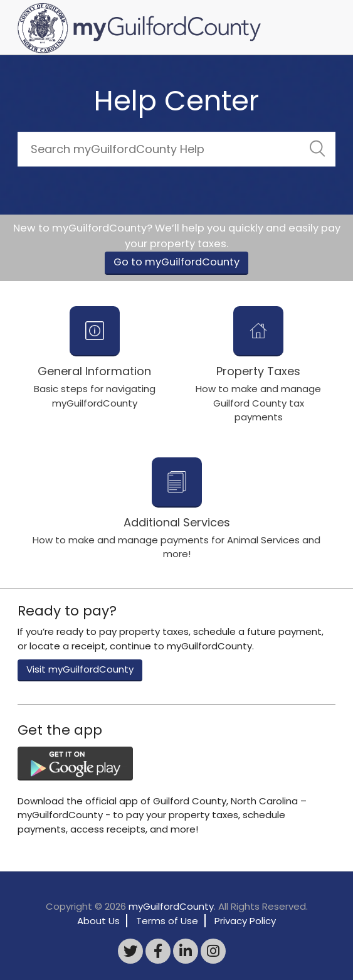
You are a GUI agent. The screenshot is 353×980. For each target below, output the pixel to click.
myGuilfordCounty (171, 906)
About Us (98, 921)
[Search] (176, 149)
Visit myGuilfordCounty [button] (80, 669)
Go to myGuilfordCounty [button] (176, 262)
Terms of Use (167, 921)
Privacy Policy (245, 921)
